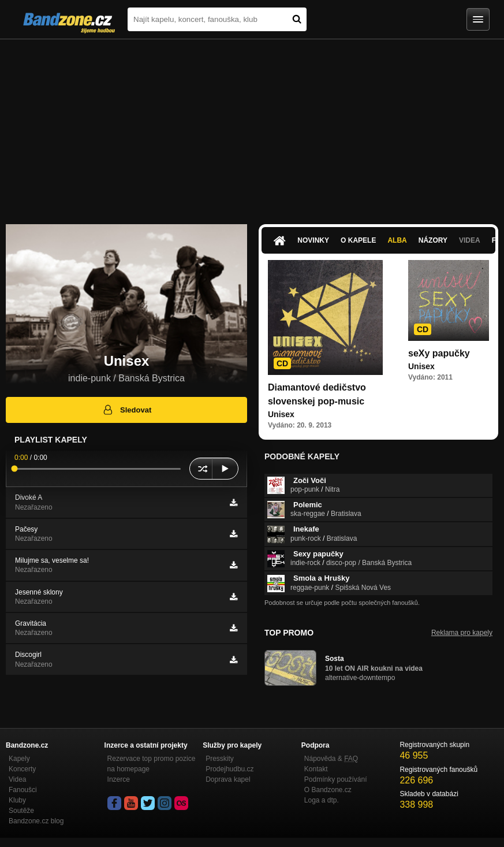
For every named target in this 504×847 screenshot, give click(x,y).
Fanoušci (23, 790)
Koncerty (22, 769)
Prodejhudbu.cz (229, 769)
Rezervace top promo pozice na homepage (152, 764)
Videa (470, 240)
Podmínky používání (336, 779)
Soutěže (21, 811)
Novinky (313, 240)
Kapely (19, 759)
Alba (397, 240)
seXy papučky (439, 353)
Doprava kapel (228, 779)
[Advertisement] (252, 126)
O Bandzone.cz (328, 790)
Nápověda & (331, 759)
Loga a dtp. (322, 800)
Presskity (220, 759)
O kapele (358, 240)
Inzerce (119, 779)
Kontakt (316, 769)
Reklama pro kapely (462, 633)
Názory (433, 240)
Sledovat (127, 410)
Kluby (17, 800)
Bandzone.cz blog (36, 821)
